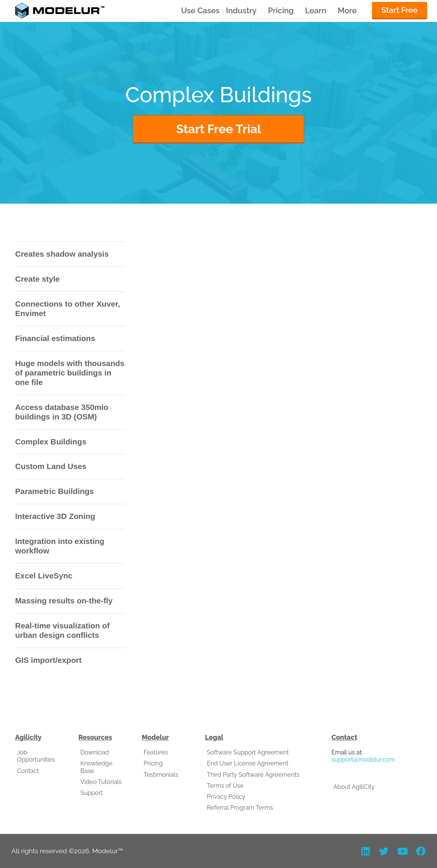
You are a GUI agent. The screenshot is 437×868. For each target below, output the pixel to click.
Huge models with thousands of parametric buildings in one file (70, 373)
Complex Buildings (51, 442)
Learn (316, 11)
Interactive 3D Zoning (55, 516)
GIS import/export (48, 660)
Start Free (400, 10)
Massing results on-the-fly (64, 601)
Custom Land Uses (51, 466)
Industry (241, 11)
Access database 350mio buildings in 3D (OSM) (62, 412)
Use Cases (200, 10)
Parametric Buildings (54, 491)
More (347, 11)
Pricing (281, 11)
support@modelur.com (363, 760)
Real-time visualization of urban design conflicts (62, 630)
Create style (37, 279)
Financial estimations (55, 338)
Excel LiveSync (44, 576)
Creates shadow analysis (62, 254)
